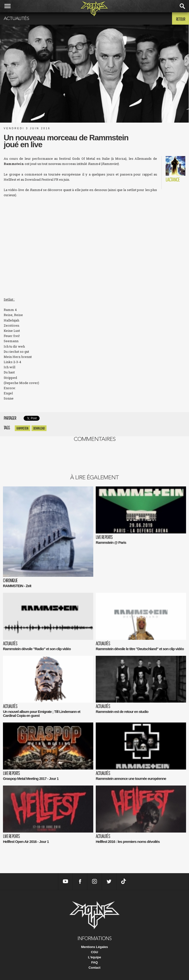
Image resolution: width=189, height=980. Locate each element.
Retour (181, 19)
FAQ (95, 962)
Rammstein (23, 428)
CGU (95, 952)
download (39, 428)
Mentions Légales (94, 947)
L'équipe (95, 957)
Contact (94, 968)
